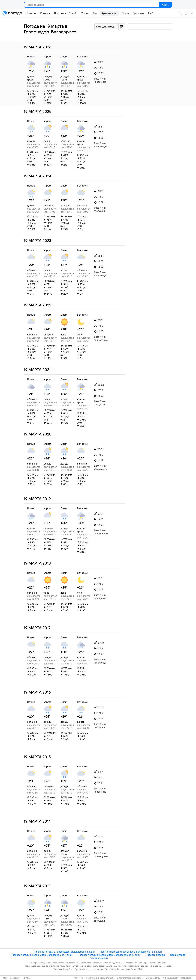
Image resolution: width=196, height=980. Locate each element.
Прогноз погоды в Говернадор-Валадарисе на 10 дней (109, 955)
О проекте (79, 978)
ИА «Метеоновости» (184, 978)
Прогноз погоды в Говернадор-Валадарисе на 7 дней (42, 955)
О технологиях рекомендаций (130, 978)
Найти (165, 5)
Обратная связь (153, 978)
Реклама (27, 978)
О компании (15, 978)
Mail (5, 978)
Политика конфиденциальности (100, 978)
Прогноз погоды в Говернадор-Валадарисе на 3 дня (65, 952)
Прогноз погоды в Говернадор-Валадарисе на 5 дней (131, 952)
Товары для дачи (98, 958)
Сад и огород (178, 955)
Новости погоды (155, 955)
